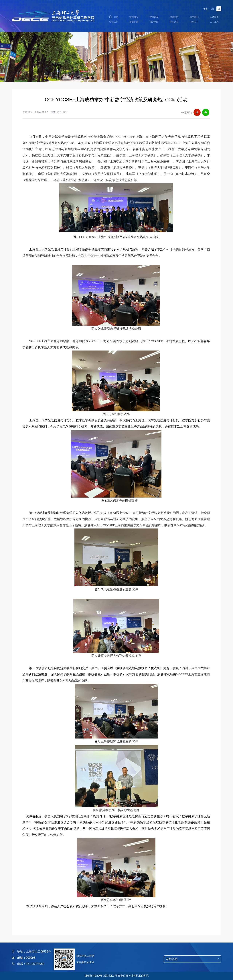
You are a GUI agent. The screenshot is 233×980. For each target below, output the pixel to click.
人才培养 (214, 16)
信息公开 (194, 23)
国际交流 (154, 23)
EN (211, 7)
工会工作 (214, 23)
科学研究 (194, 16)
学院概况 (134, 16)
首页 (116, 16)
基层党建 (134, 23)
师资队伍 (174, 16)
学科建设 (154, 16)
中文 (202, 7)
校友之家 (174, 23)
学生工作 (114, 23)
